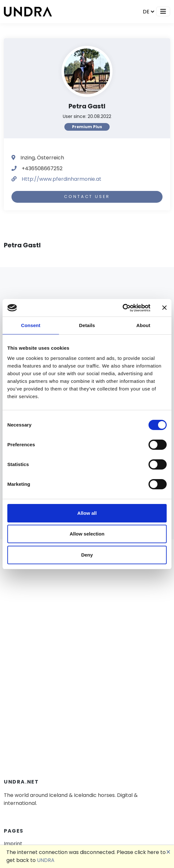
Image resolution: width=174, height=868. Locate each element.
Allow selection (87, 534)
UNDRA (46, 860)
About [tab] (143, 325)
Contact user (87, 197)
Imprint (13, 844)
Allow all (87, 513)
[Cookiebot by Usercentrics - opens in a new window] (123, 308)
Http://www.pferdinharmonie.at (62, 179)
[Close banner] (164, 308)
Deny (87, 555)
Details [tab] (87, 325)
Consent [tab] (31, 325)
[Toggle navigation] (163, 11)
